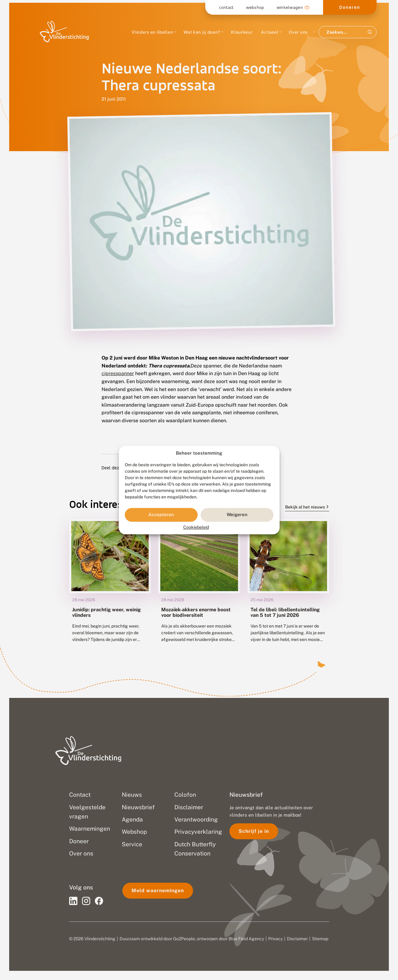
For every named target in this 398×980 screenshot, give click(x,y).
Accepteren (161, 515)
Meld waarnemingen (158, 891)
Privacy (275, 939)
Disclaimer (297, 939)
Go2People (184, 939)
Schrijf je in (254, 831)
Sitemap (320, 939)
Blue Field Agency (246, 939)
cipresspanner (118, 373)
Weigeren (237, 515)
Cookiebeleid (196, 527)
